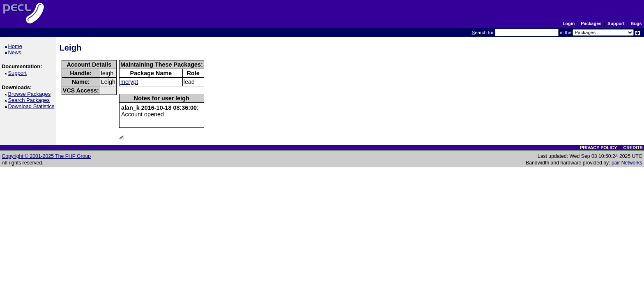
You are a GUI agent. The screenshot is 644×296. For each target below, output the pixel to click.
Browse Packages (31, 94)
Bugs (636, 23)
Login (569, 23)
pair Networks (627, 163)
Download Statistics (32, 106)
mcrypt (129, 82)
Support (616, 23)
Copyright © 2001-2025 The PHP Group (46, 156)
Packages (591, 23)
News (16, 52)
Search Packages (30, 100)
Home (16, 46)
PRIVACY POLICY (598, 148)
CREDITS (633, 148)
